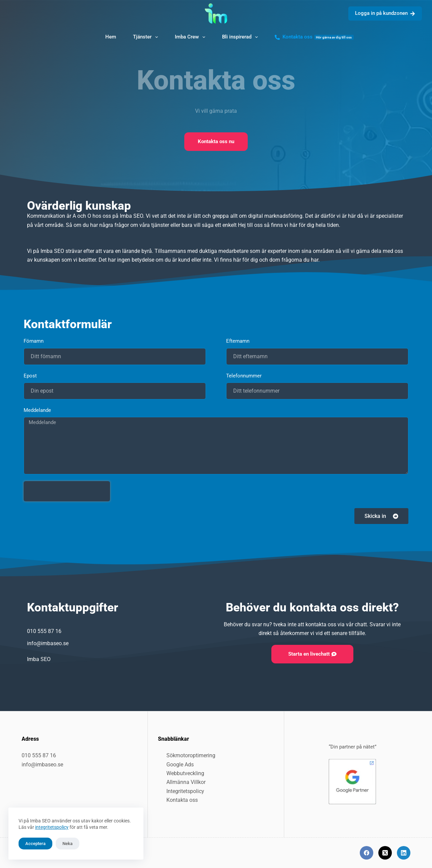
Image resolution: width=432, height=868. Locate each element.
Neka (67, 844)
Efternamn (238, 341)
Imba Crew (191, 37)
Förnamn (34, 341)
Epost (31, 376)
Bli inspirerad (241, 37)
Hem (111, 37)
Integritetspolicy (185, 791)
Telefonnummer (245, 376)
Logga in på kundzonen (385, 13)
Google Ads (180, 765)
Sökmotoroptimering (191, 755)
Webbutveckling (185, 773)
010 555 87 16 (39, 755)
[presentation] (67, 491)
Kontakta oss (314, 37)
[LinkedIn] (404, 853)
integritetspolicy (52, 827)
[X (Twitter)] (385, 853)
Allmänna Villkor (186, 782)
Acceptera (35, 844)
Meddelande (37, 410)
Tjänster (147, 37)
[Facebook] (367, 853)
